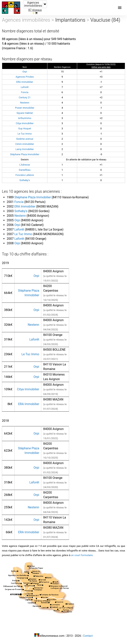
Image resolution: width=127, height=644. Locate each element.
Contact (88, 636)
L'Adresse (25, 165)
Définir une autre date (101, 67)
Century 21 (25, 97)
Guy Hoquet (25, 128)
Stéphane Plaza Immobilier (25, 154)
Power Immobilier (25, 108)
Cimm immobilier (25, 144)
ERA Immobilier (25, 82)
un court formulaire (82, 555)
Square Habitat (25, 113)
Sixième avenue (25, 139)
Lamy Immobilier (25, 149)
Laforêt (25, 87)
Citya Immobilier (25, 123)
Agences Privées (25, 77)
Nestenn (25, 103)
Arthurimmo (25, 118)
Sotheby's (25, 180)
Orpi (25, 72)
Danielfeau (25, 170)
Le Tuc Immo (25, 134)
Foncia (25, 92)
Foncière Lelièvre (25, 175)
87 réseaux (35, 10)
